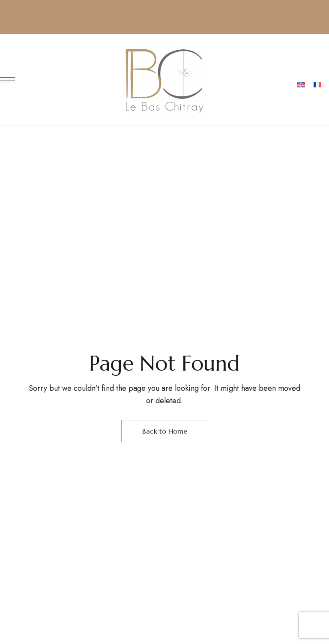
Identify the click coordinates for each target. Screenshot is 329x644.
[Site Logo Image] (164, 80)
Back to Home (165, 431)
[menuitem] (301, 86)
